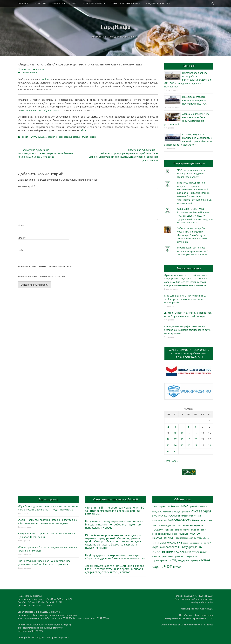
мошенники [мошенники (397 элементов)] (172, 534)
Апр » (175, 461)
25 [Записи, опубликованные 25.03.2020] (182, 445)
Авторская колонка (189, 268)
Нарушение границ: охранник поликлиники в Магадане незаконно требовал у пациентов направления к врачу (114, 524)
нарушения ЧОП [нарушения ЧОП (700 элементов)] (163, 538)
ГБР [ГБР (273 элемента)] (199, 506)
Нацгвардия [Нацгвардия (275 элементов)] (185, 512)
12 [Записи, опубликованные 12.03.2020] (189, 433)
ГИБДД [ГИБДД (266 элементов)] (204, 506)
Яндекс (93, 137)
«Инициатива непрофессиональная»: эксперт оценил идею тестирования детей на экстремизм (188, 330)
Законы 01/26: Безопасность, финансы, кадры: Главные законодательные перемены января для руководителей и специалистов (114, 569)
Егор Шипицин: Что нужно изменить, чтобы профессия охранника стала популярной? (185, 299)
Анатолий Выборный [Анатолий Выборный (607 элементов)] (184, 506)
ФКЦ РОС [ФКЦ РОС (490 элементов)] (167, 516)
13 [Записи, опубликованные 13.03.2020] (196, 433)
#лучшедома (40, 137)
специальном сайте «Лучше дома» (40, 110)
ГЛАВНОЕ (23, 3)
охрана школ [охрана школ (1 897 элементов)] (164, 552)
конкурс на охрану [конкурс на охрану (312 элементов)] (197, 530)
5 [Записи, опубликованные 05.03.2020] (189, 427)
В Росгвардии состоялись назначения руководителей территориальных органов (193, 251)
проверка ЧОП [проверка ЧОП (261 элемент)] (190, 556)
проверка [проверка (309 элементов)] (179, 556)
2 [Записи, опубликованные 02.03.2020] (168, 427)
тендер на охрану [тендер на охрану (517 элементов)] (187, 560)
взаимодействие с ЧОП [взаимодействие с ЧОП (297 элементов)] (171, 525)
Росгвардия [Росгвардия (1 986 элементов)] (201, 511)
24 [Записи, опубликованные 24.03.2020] (175, 445)
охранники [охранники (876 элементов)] (199, 552)
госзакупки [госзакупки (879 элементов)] (160, 529)
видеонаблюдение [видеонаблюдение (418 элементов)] (193, 525)
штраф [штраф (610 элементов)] (177, 567)
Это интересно (48, 499)
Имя (21, 225)
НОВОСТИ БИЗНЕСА (94, 3)
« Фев (167, 461)
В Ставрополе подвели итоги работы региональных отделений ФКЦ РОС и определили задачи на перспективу (188, 80)
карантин (53, 137)
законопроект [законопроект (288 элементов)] (181, 530)
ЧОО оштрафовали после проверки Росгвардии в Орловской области (191, 173)
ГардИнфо (115, 27)
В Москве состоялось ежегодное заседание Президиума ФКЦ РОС (194, 100)
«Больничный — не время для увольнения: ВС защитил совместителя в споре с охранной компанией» (115, 511)
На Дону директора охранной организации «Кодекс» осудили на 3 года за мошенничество (115, 557)
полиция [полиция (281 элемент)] (156, 556)
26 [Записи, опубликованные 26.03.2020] (189, 445)
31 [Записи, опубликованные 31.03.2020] (175, 451)
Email (22, 238)
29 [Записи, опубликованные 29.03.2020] (210, 445)
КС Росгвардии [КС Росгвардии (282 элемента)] (166, 512)
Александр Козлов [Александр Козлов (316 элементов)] (161, 506)
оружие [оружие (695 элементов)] (165, 542)
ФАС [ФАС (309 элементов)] (160, 516)
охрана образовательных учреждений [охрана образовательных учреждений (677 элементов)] (177, 547)
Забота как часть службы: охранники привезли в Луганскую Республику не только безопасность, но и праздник (192, 235)
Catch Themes (206, 625)
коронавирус (65, 137)
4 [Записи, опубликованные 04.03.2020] (182, 427)
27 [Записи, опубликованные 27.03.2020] (196, 445)
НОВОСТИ (40, 3)
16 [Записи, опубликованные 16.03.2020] (168, 439)
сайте (46, 79)
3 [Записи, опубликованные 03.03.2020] (175, 427)
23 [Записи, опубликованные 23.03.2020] (168, 445)
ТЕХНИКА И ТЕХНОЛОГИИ (126, 3)
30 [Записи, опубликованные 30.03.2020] (168, 451)
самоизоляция (80, 137)
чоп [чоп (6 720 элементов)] (168, 566)
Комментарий (27, 186)
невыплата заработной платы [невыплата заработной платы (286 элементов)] (189, 538)
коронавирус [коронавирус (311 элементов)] (159, 534)
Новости (40, 69)
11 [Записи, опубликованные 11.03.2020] (182, 433)
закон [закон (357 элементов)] (171, 530)
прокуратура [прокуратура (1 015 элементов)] (162, 560)
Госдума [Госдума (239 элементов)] (156, 512)
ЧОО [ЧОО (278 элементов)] (176, 516)
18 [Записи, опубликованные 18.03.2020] (182, 439)
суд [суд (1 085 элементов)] (174, 560)
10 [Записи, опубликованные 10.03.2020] (175, 433)
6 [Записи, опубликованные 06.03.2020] (196, 427)
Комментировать (29, 72)
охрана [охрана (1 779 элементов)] (176, 542)
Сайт (20, 250)
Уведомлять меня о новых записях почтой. (42, 276)
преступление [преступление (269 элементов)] (167, 556)
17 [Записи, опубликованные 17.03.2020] (175, 439)
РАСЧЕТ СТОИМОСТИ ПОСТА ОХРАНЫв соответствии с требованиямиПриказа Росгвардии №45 (189, 353)
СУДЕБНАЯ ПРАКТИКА (158, 3)
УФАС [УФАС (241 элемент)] (155, 516)
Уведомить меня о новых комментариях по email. (46, 266)
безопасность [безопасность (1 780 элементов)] (180, 520)
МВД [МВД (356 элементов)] (176, 512)
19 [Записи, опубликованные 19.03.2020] (189, 439)
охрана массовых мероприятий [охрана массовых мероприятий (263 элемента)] (197, 543)
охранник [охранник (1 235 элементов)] (183, 552)
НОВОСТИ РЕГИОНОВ (64, 3)
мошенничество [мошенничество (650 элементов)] (189, 534)
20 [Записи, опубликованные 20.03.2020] (196, 439)
